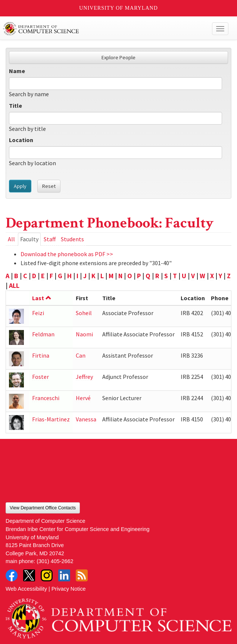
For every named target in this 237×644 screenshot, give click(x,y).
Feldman (43, 334)
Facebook (12, 575)
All (11, 239)
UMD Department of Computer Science (95, 29)
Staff (50, 239)
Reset (49, 186)
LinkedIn (64, 575)
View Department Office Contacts (43, 508)
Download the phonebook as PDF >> (67, 254)
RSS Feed (82, 575)
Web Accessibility (26, 589)
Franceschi (46, 398)
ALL (14, 285)
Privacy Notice (69, 589)
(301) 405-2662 (55, 561)
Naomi (84, 334)
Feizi (38, 313)
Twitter (29, 575)
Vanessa (86, 419)
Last (42, 298)
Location (21, 140)
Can (81, 355)
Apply (20, 186)
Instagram (47, 575)
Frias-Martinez (51, 419)
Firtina (41, 355)
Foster (40, 377)
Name (17, 71)
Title (15, 106)
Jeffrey (84, 377)
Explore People (118, 57)
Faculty (30, 240)
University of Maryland (118, 8)
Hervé (83, 398)
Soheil (84, 313)
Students (72, 239)
